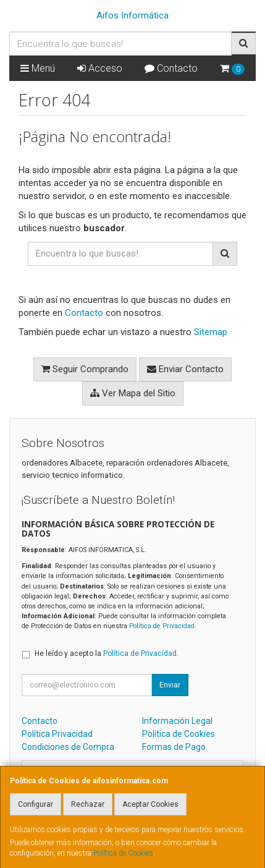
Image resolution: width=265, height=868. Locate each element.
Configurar (36, 804)
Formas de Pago (174, 747)
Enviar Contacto (185, 369)
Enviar (170, 685)
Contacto (171, 68)
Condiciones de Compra (68, 747)
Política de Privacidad (162, 626)
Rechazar (88, 804)
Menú (38, 68)
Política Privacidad (57, 734)
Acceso (100, 68)
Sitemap (211, 332)
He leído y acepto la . (107, 653)
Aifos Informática (132, 15)
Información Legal (177, 721)
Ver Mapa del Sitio (133, 393)
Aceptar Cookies (150, 804)
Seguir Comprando (85, 369)
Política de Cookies (123, 853)
